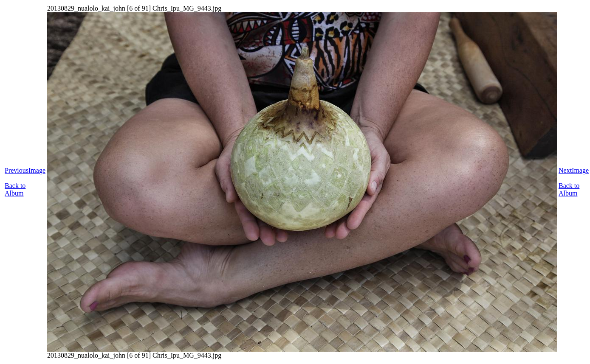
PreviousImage (25, 170)
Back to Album (15, 189)
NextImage (574, 170)
